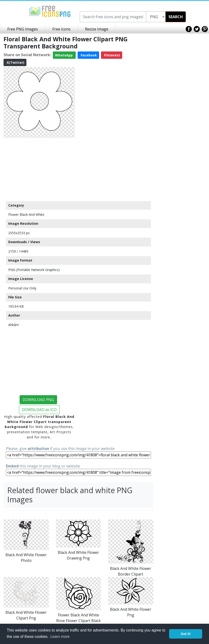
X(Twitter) (15, 62)
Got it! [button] (186, 634)
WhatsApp (64, 55)
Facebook (88, 55)
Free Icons (61, 29)
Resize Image (97, 29)
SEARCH (176, 17)
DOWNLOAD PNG (38, 400)
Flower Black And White (26, 214)
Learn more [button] (60, 637)
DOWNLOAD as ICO (39, 410)
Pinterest (112, 55)
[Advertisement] (39, 169)
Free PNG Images (23, 29)
